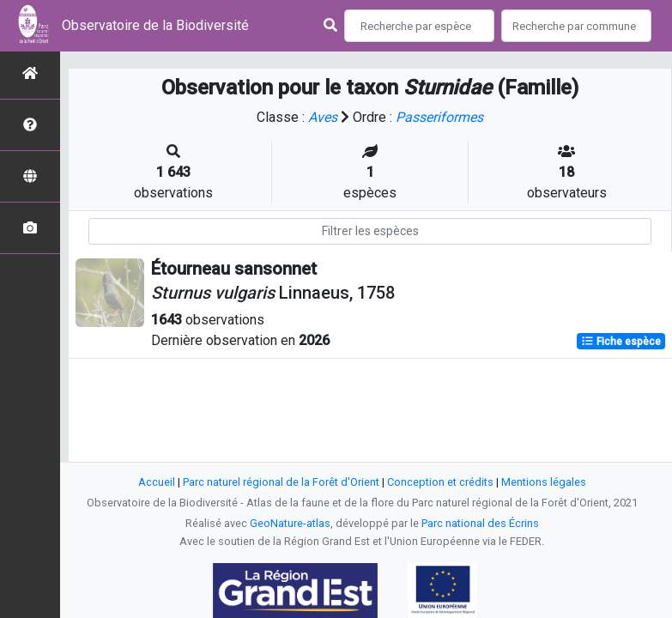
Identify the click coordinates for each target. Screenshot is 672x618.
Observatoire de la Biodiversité (155, 25)
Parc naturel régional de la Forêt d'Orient (281, 482)
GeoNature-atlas (290, 523)
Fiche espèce (621, 342)
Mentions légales (544, 482)
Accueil (157, 482)
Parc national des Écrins (480, 523)
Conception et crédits (440, 482)
